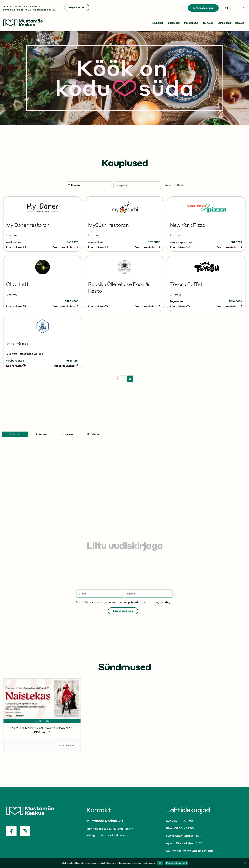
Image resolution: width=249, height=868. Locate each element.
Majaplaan (77, 7)
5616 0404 (236, 301)
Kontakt (239, 23)
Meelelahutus (191, 23)
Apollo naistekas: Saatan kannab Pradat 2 (42, 730)
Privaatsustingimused (177, 863)
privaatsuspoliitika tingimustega (150, 602)
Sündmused (224, 23)
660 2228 (72, 242)
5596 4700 (72, 301)
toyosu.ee (176, 301)
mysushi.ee (95, 242)
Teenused (208, 23)
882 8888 (154, 242)
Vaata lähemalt (66, 745)
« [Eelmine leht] (117, 379)
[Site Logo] (23, 23)
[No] (245, 863)
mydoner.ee (14, 242)
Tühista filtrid (174, 185)
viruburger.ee (15, 360)
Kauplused (158, 23)
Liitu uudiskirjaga (203, 8)
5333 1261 (72, 360)
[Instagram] (243, 8)
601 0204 (236, 242)
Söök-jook (174, 23)
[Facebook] (238, 8)
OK (160, 863)
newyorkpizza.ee (181, 242)
